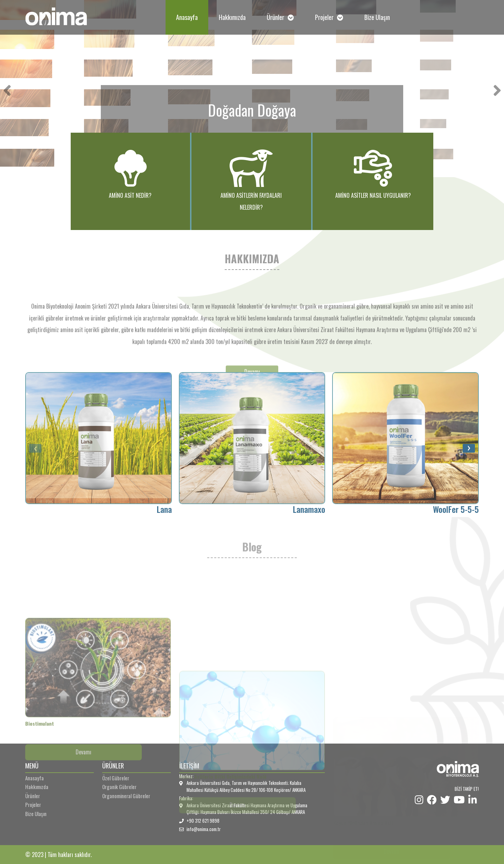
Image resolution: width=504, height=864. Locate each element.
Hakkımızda (232, 17)
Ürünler (280, 17)
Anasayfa (187, 17)
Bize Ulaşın (377, 17)
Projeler (329, 17)
